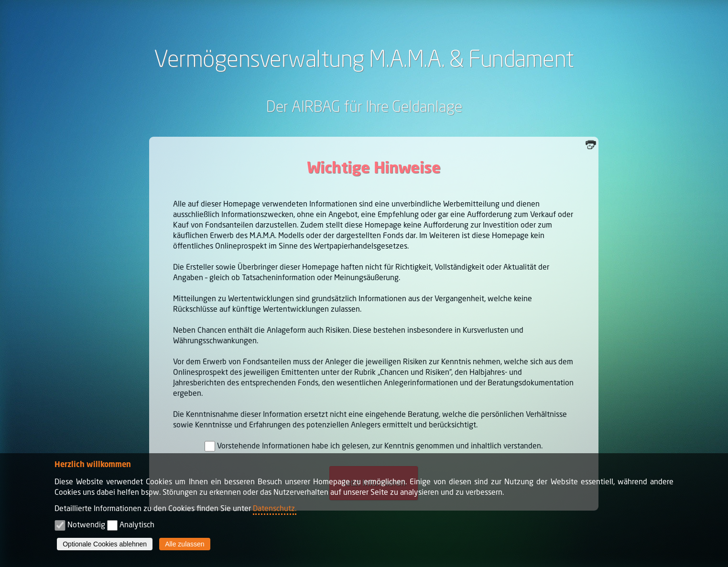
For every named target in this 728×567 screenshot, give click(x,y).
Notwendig (86, 524)
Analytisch (137, 524)
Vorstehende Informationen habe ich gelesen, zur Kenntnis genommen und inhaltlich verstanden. (380, 446)
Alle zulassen (185, 544)
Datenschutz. (275, 508)
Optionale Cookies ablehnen (105, 544)
